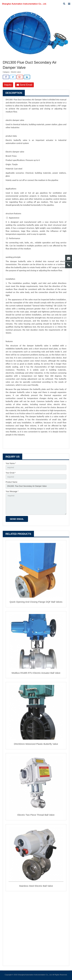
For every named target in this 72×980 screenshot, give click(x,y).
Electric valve (16, 72)
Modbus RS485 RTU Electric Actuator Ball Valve (36, 673)
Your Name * (11, 463)
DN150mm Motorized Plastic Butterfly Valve (36, 744)
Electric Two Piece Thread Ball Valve (36, 815)
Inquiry (8, 85)
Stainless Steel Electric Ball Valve (36, 886)
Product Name (11, 482)
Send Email (24, 85)
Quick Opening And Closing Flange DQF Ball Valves (36, 602)
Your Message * (12, 491)
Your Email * (11, 473)
